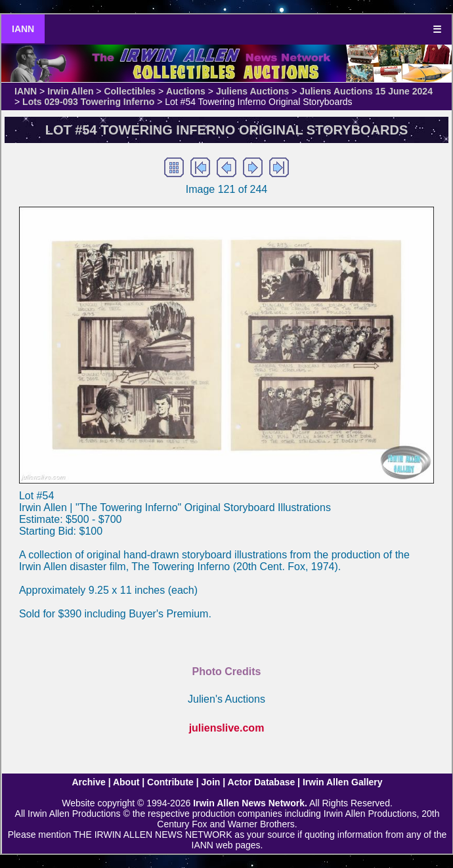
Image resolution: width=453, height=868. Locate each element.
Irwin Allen (70, 91)
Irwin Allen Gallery (343, 782)
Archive (88, 782)
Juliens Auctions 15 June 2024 (366, 91)
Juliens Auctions (253, 91)
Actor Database (262, 782)
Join (211, 782)
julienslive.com (227, 728)
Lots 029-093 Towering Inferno (88, 102)
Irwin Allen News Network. (250, 803)
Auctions (186, 91)
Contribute (170, 782)
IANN (23, 29)
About (126, 782)
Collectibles (130, 91)
